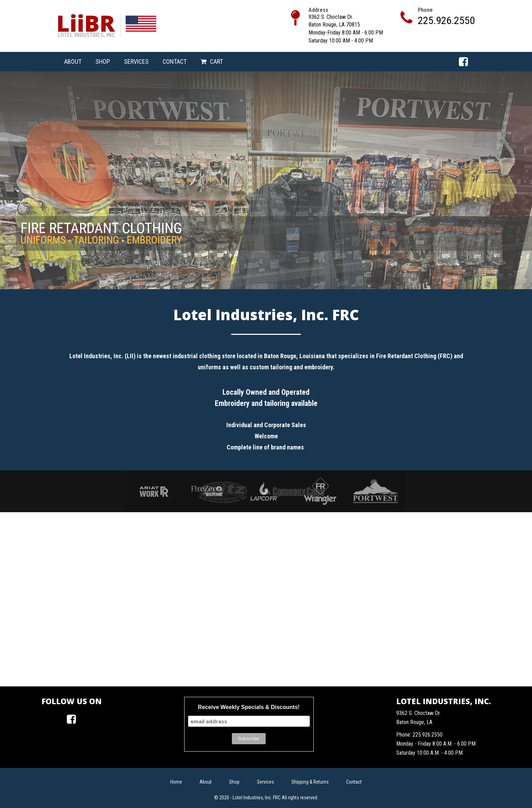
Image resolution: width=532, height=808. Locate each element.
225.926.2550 (446, 20)
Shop (103, 61)
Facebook (463, 62)
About (73, 61)
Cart (216, 61)
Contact (175, 61)
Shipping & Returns (310, 782)
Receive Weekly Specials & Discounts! (249, 707)
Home (176, 782)
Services (136, 61)
